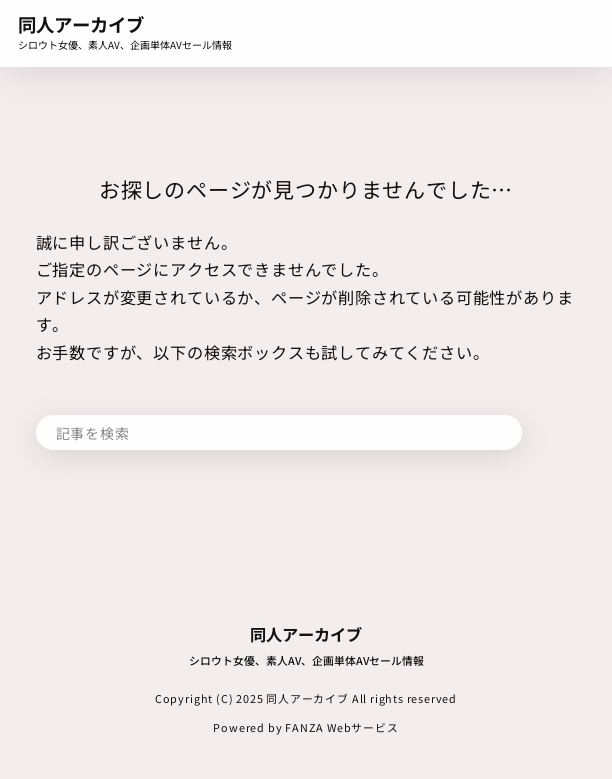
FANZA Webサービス (342, 727)
